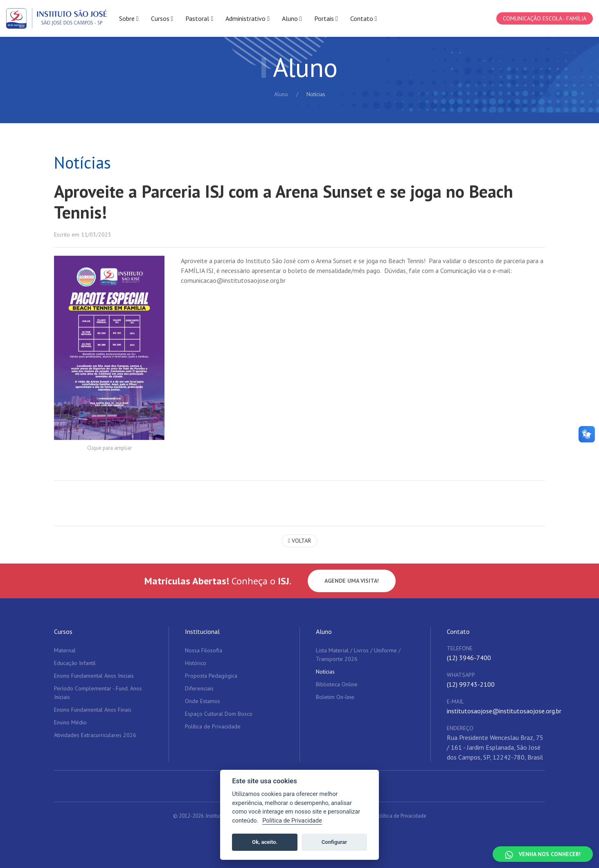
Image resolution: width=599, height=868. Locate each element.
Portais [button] (326, 19)
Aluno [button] (292, 19)
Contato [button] (364, 19)
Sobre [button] (129, 19)
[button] (109, 348)
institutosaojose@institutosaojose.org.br (504, 711)
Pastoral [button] (199, 19)
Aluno (281, 94)
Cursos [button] (162, 19)
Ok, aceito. (265, 842)
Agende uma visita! (352, 581)
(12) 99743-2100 (471, 684)
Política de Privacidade (401, 816)
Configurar (334, 842)
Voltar (299, 541)
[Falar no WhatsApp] (543, 854)
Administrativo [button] (248, 19)
